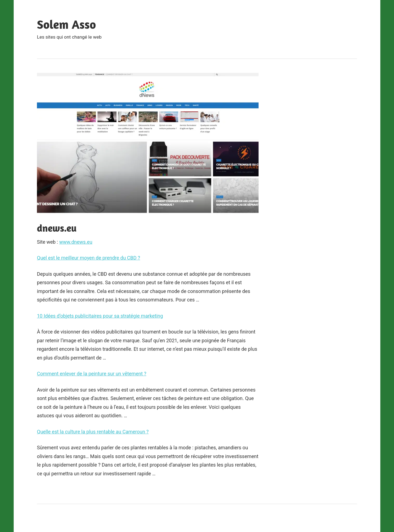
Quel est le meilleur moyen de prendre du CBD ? (89, 258)
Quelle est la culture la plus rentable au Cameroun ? (93, 432)
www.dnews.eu (76, 242)
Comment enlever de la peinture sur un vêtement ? (92, 374)
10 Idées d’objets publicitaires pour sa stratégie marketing (100, 316)
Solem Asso (66, 24)
